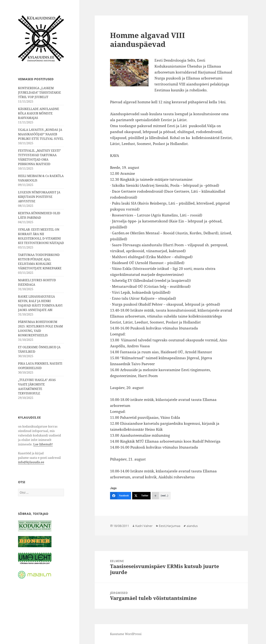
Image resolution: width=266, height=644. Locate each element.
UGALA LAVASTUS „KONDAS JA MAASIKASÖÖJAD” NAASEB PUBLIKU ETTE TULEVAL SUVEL (41, 134)
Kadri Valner (144, 526)
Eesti (162, 526)
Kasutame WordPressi (126, 634)
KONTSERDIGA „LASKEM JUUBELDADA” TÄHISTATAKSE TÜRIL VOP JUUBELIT (40, 93)
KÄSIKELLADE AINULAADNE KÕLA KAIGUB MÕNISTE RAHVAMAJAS (39, 113)
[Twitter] (141, 496)
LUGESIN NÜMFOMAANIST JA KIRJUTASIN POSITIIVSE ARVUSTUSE (39, 197)
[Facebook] (121, 496)
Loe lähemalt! (43, 444)
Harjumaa (173, 526)
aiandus (192, 526)
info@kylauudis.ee (31, 462)
